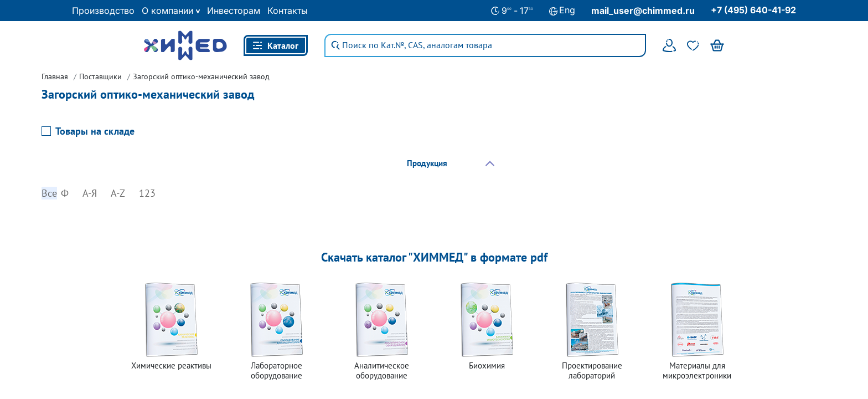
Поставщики (100, 76)
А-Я (90, 193)
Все (49, 193)
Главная (55, 76)
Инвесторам (234, 11)
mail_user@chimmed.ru (643, 11)
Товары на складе (95, 131)
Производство (103, 11)
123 (147, 193)
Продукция (427, 163)
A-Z (118, 193)
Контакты (288, 11)
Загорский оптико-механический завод (201, 76)
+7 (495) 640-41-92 (753, 10)
